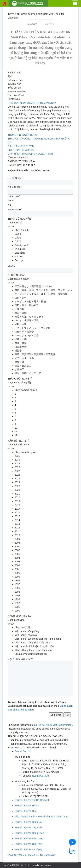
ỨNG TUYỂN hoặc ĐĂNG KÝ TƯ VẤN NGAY (32, 103)
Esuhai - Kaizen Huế (26, 811)
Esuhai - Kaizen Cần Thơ (28, 844)
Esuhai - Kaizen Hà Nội (27, 806)
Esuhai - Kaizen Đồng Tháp (29, 833)
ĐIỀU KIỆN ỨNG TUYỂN (21, 146)
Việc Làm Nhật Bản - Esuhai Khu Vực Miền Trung (41, 817)
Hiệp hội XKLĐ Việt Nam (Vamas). (54, 725)
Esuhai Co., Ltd (23, 751)
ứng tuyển (56, 715)
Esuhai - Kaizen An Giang (28, 849)
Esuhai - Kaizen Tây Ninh (28, 828)
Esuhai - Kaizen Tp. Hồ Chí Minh (32, 800)
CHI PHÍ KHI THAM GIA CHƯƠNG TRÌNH (30, 154)
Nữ (9, 205)
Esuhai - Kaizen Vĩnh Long (29, 838)
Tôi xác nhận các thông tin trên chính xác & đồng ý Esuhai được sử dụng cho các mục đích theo (40, 706)
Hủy (67, 715)
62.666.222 (31, 3)
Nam (10, 200)
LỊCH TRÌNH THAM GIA (21, 150)
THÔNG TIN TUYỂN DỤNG (22, 135)
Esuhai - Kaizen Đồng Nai (28, 822)
